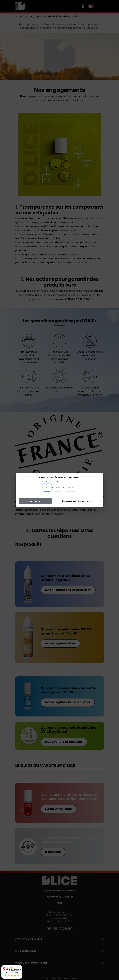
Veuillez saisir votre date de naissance (60, 482)
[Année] (71, 488)
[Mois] (58, 488)
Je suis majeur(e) (35, 501)
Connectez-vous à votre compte (77, 501)
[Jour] (47, 488)
